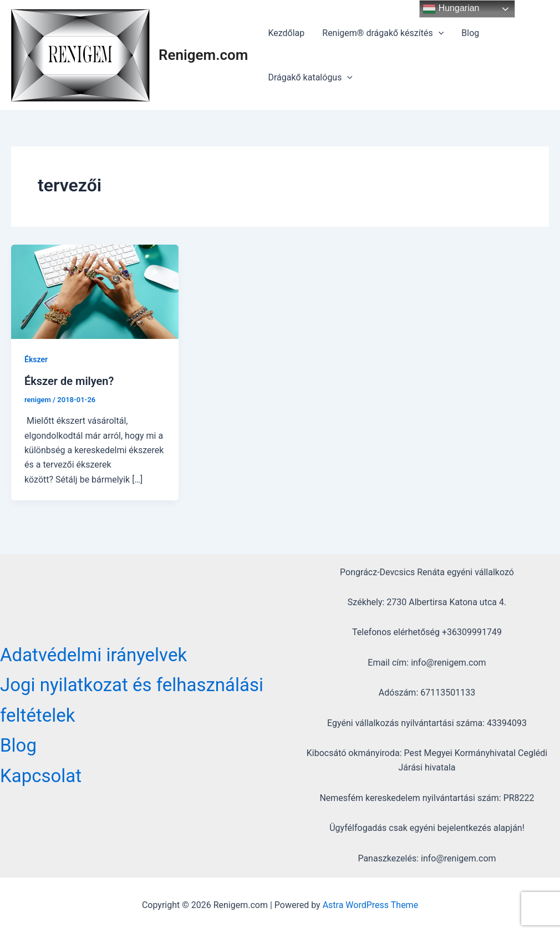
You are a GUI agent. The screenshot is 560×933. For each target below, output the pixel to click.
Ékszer (36, 359)
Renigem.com (203, 55)
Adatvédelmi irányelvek (93, 655)
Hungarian (451, 9)
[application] (439, 33)
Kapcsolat (41, 776)
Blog (470, 33)
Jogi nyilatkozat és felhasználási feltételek (132, 700)
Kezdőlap (286, 33)
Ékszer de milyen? (69, 381)
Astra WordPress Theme (370, 905)
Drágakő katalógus (310, 78)
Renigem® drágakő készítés (383, 33)
